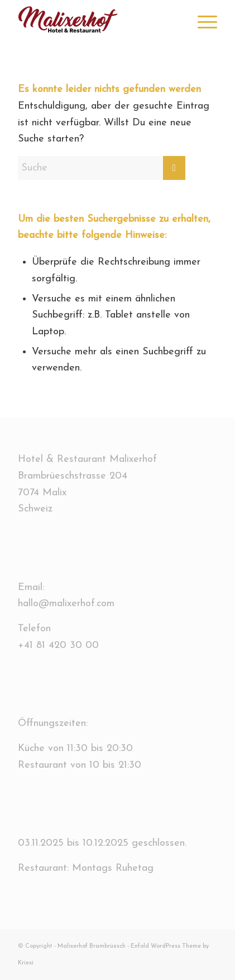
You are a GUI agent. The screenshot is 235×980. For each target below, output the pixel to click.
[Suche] (102, 168)
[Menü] (202, 22)
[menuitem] (202, 22)
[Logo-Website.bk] (98, 22)
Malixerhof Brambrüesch (92, 946)
